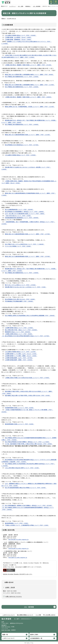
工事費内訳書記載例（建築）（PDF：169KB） (19, 360)
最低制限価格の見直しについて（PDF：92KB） (20, 424)
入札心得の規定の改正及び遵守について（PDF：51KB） (22, 468)
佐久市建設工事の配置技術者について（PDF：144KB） (22, 87)
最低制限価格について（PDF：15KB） (17, 523)
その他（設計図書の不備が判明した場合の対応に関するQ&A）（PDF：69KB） (29, 444)
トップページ (13, 6)
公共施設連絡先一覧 (36, 638)
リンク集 (38, 615)
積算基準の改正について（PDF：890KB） (18, 332)
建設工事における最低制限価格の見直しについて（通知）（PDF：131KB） (28, 135)
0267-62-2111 (6, 627)
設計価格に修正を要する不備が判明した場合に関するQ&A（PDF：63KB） (28, 395)
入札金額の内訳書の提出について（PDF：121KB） (21, 352)
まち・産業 (21, 6)
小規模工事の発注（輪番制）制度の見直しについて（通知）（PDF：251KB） (29, 65)
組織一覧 (5, 634)
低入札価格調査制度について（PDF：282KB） (19, 209)
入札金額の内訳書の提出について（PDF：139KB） (21, 155)
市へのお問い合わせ (49, 615)
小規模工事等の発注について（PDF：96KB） (19, 334)
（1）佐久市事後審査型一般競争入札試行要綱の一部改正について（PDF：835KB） (27, 505)
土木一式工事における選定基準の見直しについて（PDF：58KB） (25, 214)
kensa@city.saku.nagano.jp (18, 557)
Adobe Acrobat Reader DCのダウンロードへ (18, 572)
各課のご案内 (34, 634)
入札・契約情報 (37, 6)
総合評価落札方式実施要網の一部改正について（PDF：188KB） (25, 212)
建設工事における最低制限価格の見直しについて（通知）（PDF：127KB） (28, 234)
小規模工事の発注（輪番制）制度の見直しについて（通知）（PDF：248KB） (29, 97)
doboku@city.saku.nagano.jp (19, 548)
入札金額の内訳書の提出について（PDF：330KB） (21, 35)
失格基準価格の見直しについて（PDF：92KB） (20, 408)
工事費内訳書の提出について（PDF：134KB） (19, 328)
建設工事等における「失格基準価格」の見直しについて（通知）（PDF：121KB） (30, 107)
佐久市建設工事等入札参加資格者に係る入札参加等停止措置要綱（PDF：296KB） (30, 315)
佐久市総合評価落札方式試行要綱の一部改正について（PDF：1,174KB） (28, 442)
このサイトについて (9, 615)
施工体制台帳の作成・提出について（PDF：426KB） (21, 330)
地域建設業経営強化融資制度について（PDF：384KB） (22, 218)
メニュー (56, 3)
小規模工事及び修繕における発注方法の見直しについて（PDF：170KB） (28, 378)
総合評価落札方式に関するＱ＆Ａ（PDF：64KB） (20, 299)
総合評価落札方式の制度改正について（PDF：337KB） (22, 145)
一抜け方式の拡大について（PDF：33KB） (18, 216)
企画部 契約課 (10, 587)
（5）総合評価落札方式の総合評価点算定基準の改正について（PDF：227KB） (26, 336)
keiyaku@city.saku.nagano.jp (19, 539)
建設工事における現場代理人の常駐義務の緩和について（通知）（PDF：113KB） (30, 85)
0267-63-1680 (6, 630)
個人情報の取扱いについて (25, 615)
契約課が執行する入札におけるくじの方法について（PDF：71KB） (26, 287)
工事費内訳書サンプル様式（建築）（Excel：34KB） (21, 356)
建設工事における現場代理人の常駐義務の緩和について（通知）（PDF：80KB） (30, 74)
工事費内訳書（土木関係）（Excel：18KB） (18, 37)
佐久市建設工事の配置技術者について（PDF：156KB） (22, 273)
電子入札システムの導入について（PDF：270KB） (21, 285)
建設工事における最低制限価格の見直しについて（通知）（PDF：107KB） (28, 256)
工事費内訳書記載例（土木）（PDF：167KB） (19, 358)
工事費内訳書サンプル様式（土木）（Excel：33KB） (21, 354)
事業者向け (28, 6)
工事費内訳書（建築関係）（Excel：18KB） (18, 39)
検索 (51, 3)
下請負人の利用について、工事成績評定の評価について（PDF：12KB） (27, 525)
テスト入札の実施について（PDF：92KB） (18, 246)
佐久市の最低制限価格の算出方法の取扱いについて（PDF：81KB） (26, 488)
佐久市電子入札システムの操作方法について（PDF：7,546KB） (25, 244)
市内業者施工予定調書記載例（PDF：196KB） (19, 301)
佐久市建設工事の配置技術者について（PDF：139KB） (22, 77)
